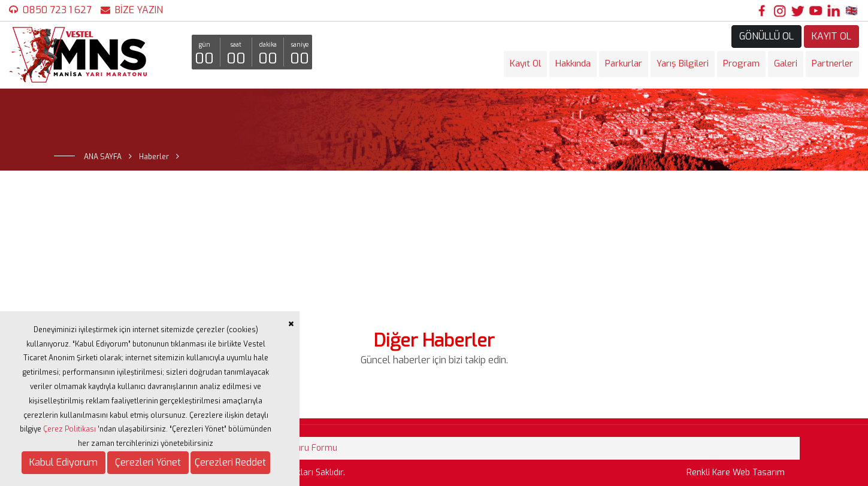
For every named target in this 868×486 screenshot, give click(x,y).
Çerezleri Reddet (230, 462)
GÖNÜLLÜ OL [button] (766, 36)
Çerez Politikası (69, 429)
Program (741, 63)
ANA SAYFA (103, 157)
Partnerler (832, 63)
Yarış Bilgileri (683, 63)
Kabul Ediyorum (63, 462)
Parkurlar (624, 63)
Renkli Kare (708, 473)
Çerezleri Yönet (148, 462)
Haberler (154, 157)
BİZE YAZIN (139, 10)
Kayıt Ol (525, 63)
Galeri (786, 63)
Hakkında (573, 63)
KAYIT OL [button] (831, 36)
